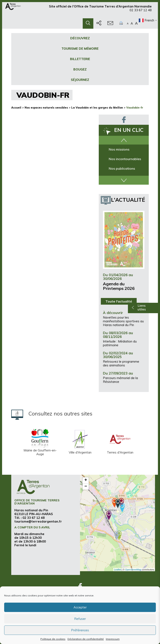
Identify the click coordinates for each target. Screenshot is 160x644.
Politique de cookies (53, 639)
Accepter (80, 607)
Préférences (80, 630)
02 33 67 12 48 (141, 12)
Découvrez (80, 38)
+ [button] (86, 480)
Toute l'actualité (119, 301)
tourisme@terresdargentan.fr (38, 521)
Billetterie (80, 59)
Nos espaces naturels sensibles (46, 108)
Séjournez (80, 80)
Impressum (113, 639)
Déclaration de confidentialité (86, 639)
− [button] (86, 487)
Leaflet (118, 570)
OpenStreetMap (133, 570)
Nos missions (119, 149)
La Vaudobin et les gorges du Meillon (97, 108)
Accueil (16, 108)
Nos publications (122, 168)
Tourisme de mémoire (80, 49)
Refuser (80, 619)
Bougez (80, 69)
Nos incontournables (125, 159)
